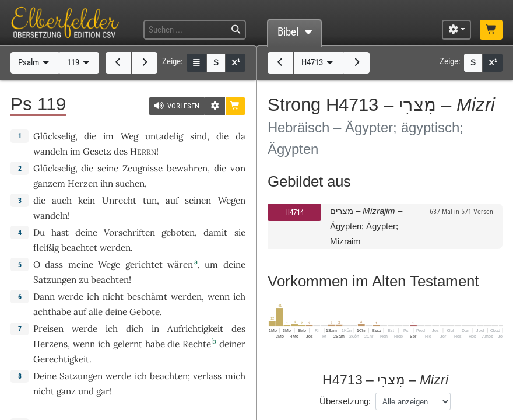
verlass (207, 376)
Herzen (83, 183)
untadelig (164, 136)
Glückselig (54, 136)
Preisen (48, 329)
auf (80, 312)
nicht (113, 297)
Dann (44, 297)
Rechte (197, 344)
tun (150, 200)
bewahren (187, 168)
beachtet (79, 248)
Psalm (35, 62)
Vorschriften (129, 232)
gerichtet (144, 265)
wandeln (50, 151)
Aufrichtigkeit (195, 329)
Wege (109, 265)
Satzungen (55, 280)
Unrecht (119, 200)
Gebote (145, 312)
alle (96, 312)
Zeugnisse (143, 168)
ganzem (49, 183)
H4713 (319, 62)
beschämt (147, 297)
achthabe (52, 312)
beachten (110, 280)
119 (80, 62)
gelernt (128, 344)
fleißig (46, 248)
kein (87, 200)
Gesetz (97, 151)
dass (54, 265)
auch (62, 200)
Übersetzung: (345, 401)
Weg (129, 136)
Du (39, 232)
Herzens (50, 344)
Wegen (232, 200)
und (86, 391)
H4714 (294, 212)
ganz (66, 391)
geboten (178, 232)
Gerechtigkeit (61, 359)
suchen (130, 183)
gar (103, 391)
